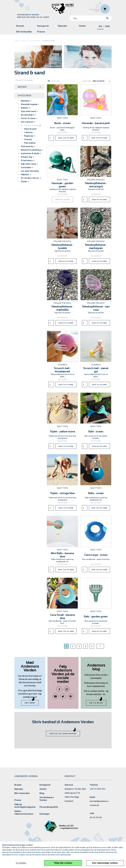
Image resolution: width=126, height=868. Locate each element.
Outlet (82, 26)
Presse (41, 32)
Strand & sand (49, 41)
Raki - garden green (96, 616)
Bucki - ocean (62, 123)
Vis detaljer (21, 863)
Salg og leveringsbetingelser (25, 806)
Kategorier (43, 26)
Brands (20, 26)
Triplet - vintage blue (62, 493)
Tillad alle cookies (63, 863)
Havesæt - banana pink (96, 123)
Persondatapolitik (49, 807)
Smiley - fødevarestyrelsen (24, 812)
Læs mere (30, 703)
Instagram (67, 689)
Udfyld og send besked (63, 734)
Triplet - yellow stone (62, 431)
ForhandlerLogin (94, 10)
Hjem (17, 41)
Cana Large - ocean (96, 555)
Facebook (59, 689)
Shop (24, 41)
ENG (108, 26)
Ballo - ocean (96, 493)
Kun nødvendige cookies (105, 863)
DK (100, 26)
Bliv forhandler (24, 32)
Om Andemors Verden (47, 799)
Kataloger (45, 814)
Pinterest (71, 696)
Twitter (63, 696)
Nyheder (63, 26)
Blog (42, 793)
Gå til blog (96, 703)
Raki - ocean (96, 431)
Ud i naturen (34, 41)
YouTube (55, 696)
